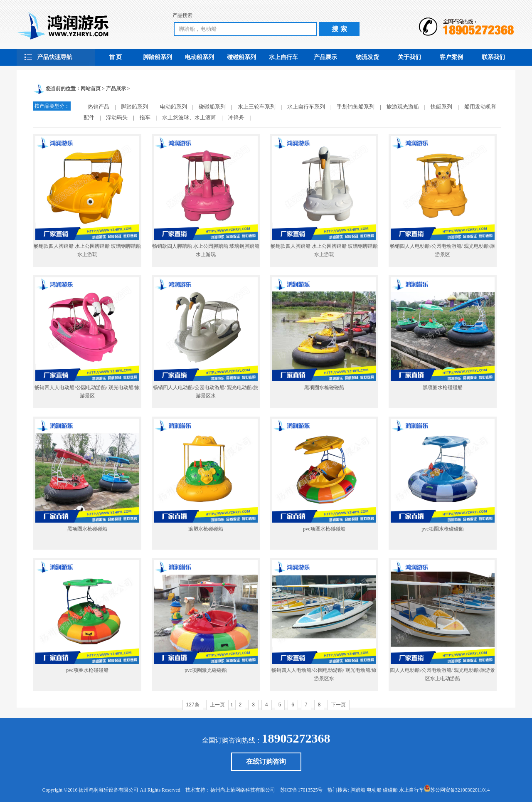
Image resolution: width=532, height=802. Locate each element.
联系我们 (493, 57)
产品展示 (325, 57)
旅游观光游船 (403, 107)
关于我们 (409, 57)
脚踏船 (358, 790)
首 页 (116, 57)
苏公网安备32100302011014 (460, 790)
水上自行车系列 (306, 107)
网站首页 (91, 89)
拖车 (145, 117)
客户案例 (451, 57)
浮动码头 (117, 117)
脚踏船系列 (158, 57)
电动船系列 (199, 57)
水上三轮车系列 (257, 107)
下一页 (338, 705)
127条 (193, 705)
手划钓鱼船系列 (356, 107)
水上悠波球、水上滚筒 (189, 117)
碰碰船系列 (241, 57)
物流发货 (367, 57)
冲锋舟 (236, 117)
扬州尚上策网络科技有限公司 (243, 790)
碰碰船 (390, 790)
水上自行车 (283, 57)
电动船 (374, 790)
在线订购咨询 (266, 761)
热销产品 (99, 107)
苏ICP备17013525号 (302, 790)
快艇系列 (441, 107)
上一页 (217, 705)
